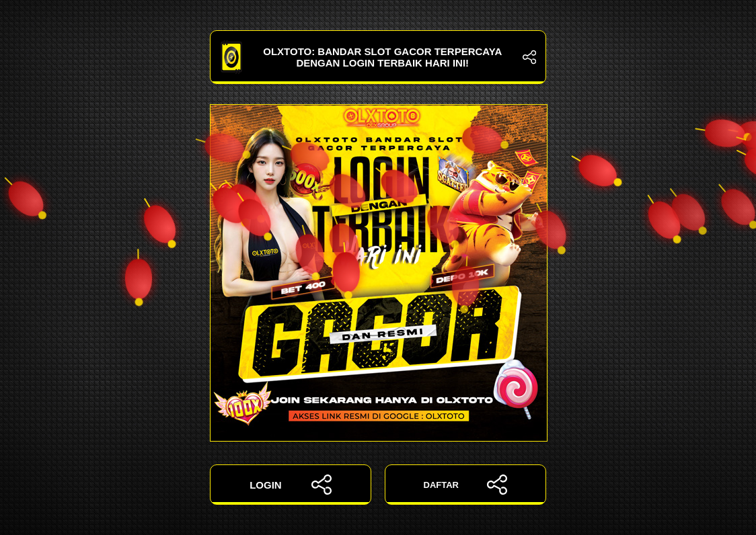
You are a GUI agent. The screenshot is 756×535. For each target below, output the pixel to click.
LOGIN (291, 485)
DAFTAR (466, 485)
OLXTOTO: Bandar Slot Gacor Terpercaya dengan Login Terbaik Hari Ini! (378, 57)
